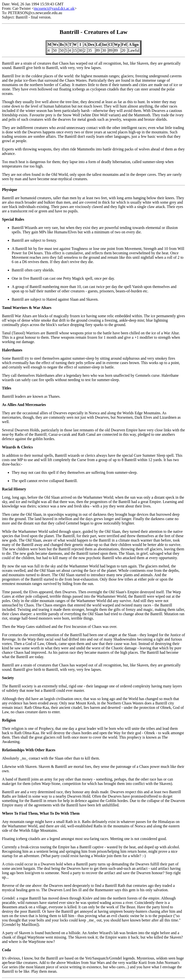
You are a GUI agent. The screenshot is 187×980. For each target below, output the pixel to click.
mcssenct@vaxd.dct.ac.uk (54, 8)
